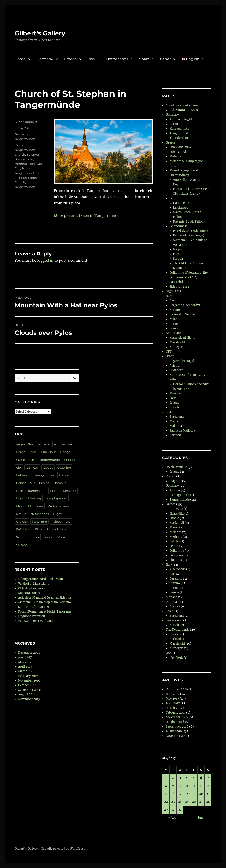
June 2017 (25, 657)
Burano (175, 310)
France (64, 475)
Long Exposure (56, 498)
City (19, 467)
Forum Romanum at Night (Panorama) (45, 612)
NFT (169, 352)
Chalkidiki (177, 514)
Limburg (35, 498)
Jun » (202, 818)
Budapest (176, 370)
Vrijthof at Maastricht (33, 584)
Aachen (175, 490)
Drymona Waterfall (31, 616)
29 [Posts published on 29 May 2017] (166, 810)
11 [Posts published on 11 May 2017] (187, 786)
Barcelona (177, 417)
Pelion (174, 198)
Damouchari (182, 203)
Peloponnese (61, 522)
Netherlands (117, 59)
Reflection (23, 529)
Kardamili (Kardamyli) (189, 235)
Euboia (174, 518)
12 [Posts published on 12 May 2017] (194, 786)
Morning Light (25, 164)
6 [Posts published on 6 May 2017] (201, 778)
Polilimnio (177, 551)
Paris (173, 398)
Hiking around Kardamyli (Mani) (41, 579)
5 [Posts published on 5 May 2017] (194, 778)
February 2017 (28, 676)
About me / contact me (182, 105)
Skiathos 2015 (179, 287)
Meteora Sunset (29, 593)
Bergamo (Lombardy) (185, 305)
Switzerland (174, 620)
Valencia (175, 435)
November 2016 (29, 681)
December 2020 (29, 653)
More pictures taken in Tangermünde (87, 215)
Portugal (172, 602)
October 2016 (27, 685)
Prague (174, 403)
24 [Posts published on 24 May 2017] (180, 802)
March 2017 (26, 671)
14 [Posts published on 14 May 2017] (208, 786)
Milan (174, 319)
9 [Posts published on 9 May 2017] (173, 786)
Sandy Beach (56, 529)
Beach (21, 452)
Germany (45, 59)
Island (54, 491)
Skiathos (176, 560)
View (61, 537)
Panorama (40, 522)
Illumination (36, 491)
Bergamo (176, 579)
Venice (174, 328)
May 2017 (25, 662)
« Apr (172, 818)
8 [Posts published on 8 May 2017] (166, 786)
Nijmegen (176, 347)
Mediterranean (58, 506)
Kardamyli (177, 523)
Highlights (173, 291)
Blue (33, 452)
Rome (174, 324)
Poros (177, 254)
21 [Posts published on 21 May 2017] (208, 794)
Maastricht (24, 506)
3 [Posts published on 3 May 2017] (180, 778)
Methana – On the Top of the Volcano (44, 602)
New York (176, 658)
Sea (36, 537)
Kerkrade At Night (182, 338)
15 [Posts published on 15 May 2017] (166, 794)
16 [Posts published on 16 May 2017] (173, 794)
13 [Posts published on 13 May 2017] (201, 786)
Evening (38, 475)
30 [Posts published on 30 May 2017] (173, 810)
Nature (21, 514)
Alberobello (178, 569)
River (39, 529)
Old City (22, 522)
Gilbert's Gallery (40, 33)
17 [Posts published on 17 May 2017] (180, 794)
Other (165, 59)
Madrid (175, 421)
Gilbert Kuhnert (26, 122)
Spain (144, 59)
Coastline (64, 467)
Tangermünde (25, 139)
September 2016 (29, 690)
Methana (176, 537)
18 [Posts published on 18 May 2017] (187, 794)
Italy (91, 59)
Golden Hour (24, 159)
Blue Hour (48, 452)
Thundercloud (180, 138)
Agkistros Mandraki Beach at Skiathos (45, 598)
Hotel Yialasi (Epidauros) (190, 231)
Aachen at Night (181, 119)
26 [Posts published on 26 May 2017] (194, 802)
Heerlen (175, 634)
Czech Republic (176, 467)
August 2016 (27, 694)
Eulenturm (34, 154)
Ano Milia (176, 509)
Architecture (63, 444)
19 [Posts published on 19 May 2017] (194, 794)
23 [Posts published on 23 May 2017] (173, 802)
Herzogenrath (179, 129)
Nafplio (178, 249)
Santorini (23, 537)
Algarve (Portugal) (182, 361)
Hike (20, 491)
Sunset (48, 537)
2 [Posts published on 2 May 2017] (173, 778)
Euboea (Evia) (179, 152)
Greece (70, 59)
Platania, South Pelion (188, 222)
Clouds (48, 467)
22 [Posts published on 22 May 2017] (166, 802)
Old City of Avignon (31, 588)
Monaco (175, 393)
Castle (21, 460)
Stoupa (178, 259)
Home (20, 59)
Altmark (44, 444)
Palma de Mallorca (182, 431)
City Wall (32, 467)
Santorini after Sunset (34, 607)
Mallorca (176, 426)
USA (169, 653)
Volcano (22, 545)
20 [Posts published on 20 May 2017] (201, 794)
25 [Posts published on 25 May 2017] (187, 802)
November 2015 (29, 699)
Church (20, 154)
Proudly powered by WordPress (63, 849)
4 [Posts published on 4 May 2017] (187, 778)
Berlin (174, 124)
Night (57, 514)
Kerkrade (70, 491)
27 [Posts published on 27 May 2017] (201, 802)
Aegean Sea (25, 444)
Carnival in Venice (182, 314)
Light (20, 498)
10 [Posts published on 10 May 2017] (180, 786)
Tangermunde (180, 133)
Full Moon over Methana (35, 621)
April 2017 (25, 667)
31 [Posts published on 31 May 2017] (180, 810)
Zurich (174, 407)
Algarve (175, 606)
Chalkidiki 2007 (180, 147)
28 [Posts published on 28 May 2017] (208, 802)
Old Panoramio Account (186, 110)
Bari (172, 301)
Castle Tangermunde (45, 460)
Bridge (65, 452)
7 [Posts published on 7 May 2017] (208, 778)
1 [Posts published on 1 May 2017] (166, 778)
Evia (51, 475)
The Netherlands (178, 630)
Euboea (22, 475)
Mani (39, 506)
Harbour (60, 483)
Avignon (175, 366)
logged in (45, 260)
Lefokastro (181, 208)
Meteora (175, 157)
